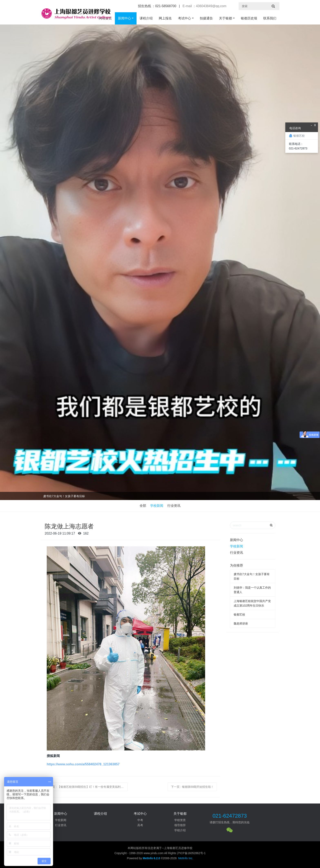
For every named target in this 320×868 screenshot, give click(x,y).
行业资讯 (174, 506)
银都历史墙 (249, 18)
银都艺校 (239, 615)
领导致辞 (180, 825)
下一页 (192, 787)
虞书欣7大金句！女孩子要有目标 (64, 496)
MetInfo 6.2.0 (151, 858)
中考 (140, 820)
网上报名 (165, 18)
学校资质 (180, 820)
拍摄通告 (206, 18)
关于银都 (226, 18)
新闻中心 (124, 18)
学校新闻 (157, 506)
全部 (143, 506)
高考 (140, 825)
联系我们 (270, 18)
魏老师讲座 (241, 623)
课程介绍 (146, 18)
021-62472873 (230, 816)
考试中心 (184, 18)
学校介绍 (180, 830)
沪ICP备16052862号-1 (191, 853)
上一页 (87, 787)
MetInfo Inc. (186, 858)
